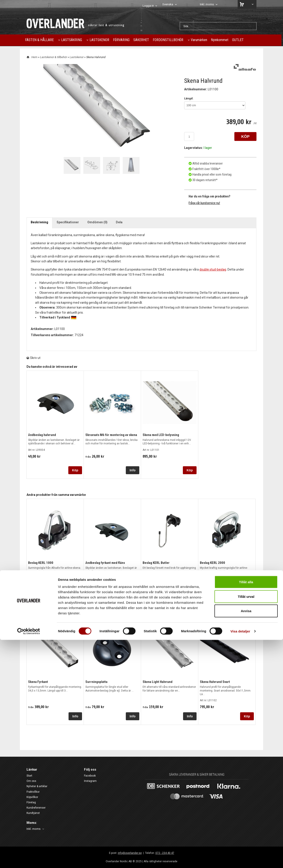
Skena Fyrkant (37, 680)
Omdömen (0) (97, 221)
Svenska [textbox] (168, 4)
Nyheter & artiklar (37, 785)
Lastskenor (77, 57)
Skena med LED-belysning (160, 434)
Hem (34, 57)
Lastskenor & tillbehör (54, 57)
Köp (75, 469)
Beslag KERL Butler (155, 561)
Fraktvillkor (33, 790)
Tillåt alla (246, 810)
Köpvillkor (32, 796)
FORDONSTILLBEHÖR (168, 40)
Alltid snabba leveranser (207, 163)
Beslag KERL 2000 (212, 561)
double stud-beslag (213, 268)
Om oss (31, 780)
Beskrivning (39, 221)
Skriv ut (33, 357)
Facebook (90, 775)
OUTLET (238, 40)
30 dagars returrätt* (205, 179)
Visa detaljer (240, 859)
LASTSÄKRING (72, 40)
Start (29, 775)
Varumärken (199, 40)
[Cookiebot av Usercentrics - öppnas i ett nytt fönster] (29, 859)
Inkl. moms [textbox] (207, 4)
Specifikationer (68, 221)
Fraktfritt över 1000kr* (206, 168)
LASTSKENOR (99, 40)
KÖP (245, 137)
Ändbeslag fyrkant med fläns (105, 561)
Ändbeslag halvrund (42, 434)
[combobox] (170, 5)
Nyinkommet (220, 40)
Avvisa (246, 839)
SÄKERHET (141, 40)
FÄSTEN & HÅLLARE (39, 40)
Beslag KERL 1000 (40, 561)
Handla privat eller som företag (211, 174)
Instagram (90, 780)
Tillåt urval (246, 825)
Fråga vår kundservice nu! (204, 202)
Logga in (148, 6)
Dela (119, 221)
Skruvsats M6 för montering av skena (110, 434)
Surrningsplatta (96, 680)
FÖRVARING (121, 40)
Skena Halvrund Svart (214, 680)
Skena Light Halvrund (157, 680)
